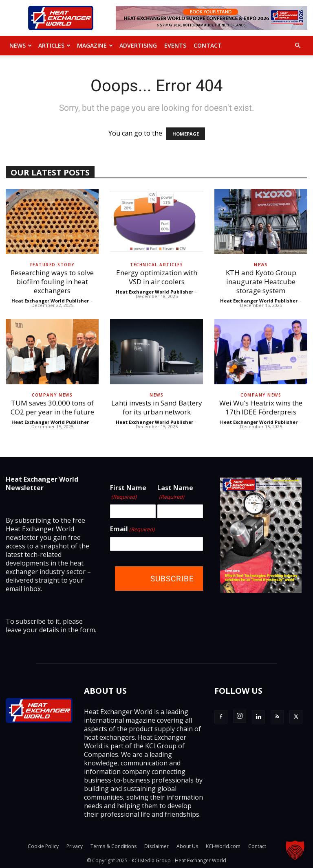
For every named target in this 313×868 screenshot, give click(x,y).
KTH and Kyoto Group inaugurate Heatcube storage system (261, 282)
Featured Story (52, 265)
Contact (208, 45)
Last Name (175, 492)
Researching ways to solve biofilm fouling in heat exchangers (52, 282)
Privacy (75, 846)
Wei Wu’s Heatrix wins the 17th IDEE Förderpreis (261, 407)
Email (132, 529)
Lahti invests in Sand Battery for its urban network (157, 407)
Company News (52, 395)
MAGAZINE (95, 45)
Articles (54, 45)
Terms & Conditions (114, 846)
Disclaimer (156, 846)
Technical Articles (156, 265)
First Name (128, 492)
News (21, 45)
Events (175, 45)
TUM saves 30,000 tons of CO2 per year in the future (52, 407)
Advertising (138, 45)
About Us (187, 846)
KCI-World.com (223, 846)
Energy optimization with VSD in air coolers (157, 277)
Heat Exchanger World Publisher (50, 301)
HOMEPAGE (186, 134)
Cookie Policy (43, 846)
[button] (298, 46)
